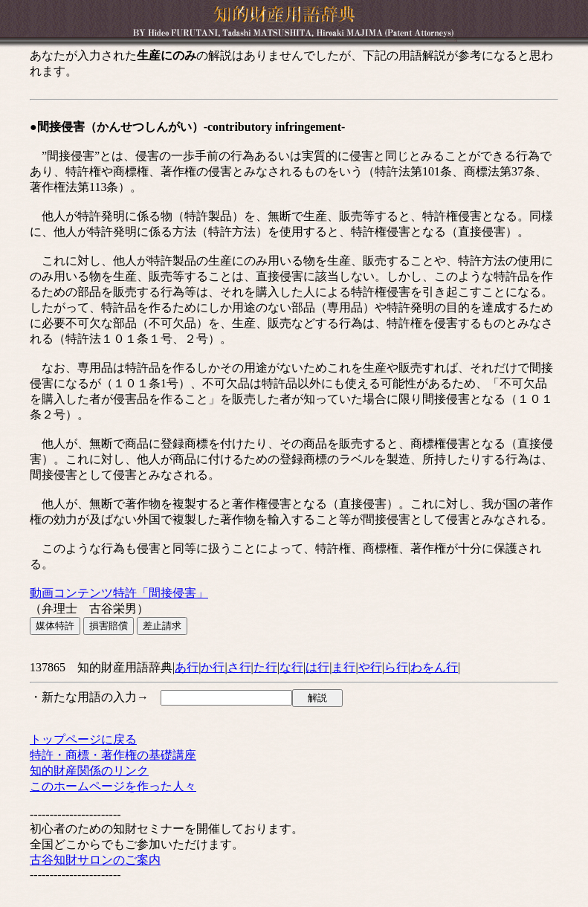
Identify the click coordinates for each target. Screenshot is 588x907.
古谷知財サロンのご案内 (95, 860)
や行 (370, 667)
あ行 (187, 667)
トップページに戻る (83, 739)
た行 (265, 667)
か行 (213, 667)
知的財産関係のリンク (89, 771)
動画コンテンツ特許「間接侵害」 (119, 593)
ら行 (396, 667)
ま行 (343, 667)
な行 (291, 667)
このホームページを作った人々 (113, 786)
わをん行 (434, 667)
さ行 (239, 667)
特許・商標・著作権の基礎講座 (113, 755)
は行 (317, 667)
